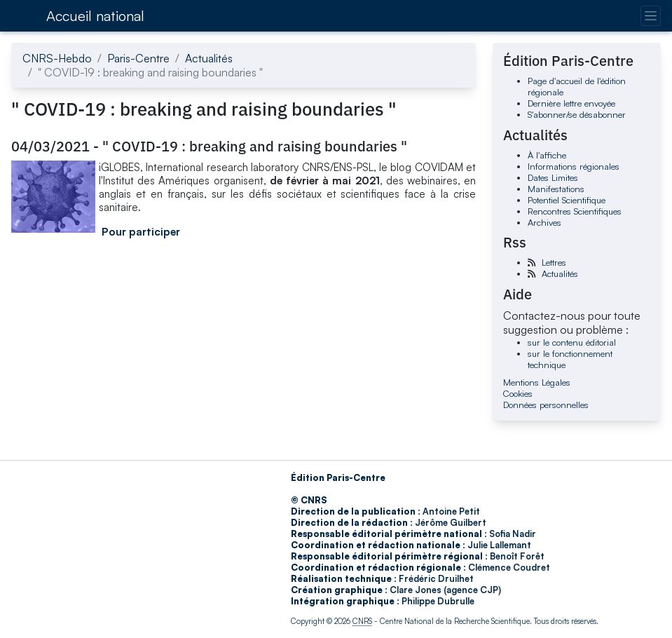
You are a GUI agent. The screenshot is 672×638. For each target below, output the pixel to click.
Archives (544, 222)
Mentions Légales (537, 382)
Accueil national (95, 16)
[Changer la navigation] (651, 16)
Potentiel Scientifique (567, 200)
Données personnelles (546, 405)
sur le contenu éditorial (572, 342)
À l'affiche (547, 155)
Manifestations (556, 189)
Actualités (209, 58)
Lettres (554, 262)
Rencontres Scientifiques (575, 211)
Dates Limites (553, 177)
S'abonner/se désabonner (577, 114)
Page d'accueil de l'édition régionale (577, 86)
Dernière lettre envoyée (571, 103)
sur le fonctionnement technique (570, 359)
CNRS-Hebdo (57, 58)
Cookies (518, 393)
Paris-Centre (138, 58)
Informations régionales (574, 166)
